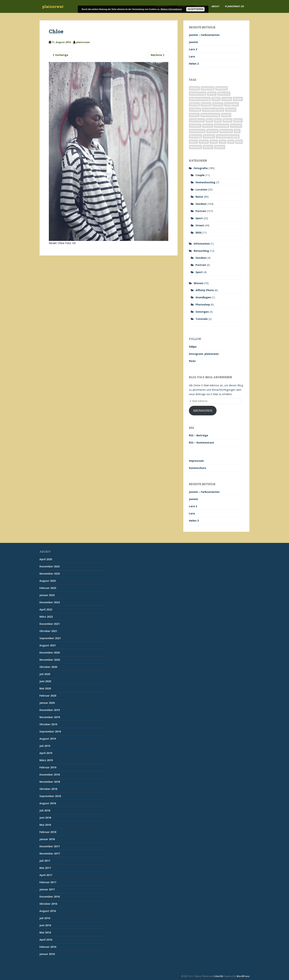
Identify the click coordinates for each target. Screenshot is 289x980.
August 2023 (48, 581)
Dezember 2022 (50, 602)
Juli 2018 (45, 810)
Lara (192, 56)
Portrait (201, 211)
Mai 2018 (45, 825)
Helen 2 (194, 64)
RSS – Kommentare (201, 443)
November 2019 (50, 717)
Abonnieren (203, 411)
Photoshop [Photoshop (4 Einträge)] (222, 126)
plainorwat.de (235, 6)
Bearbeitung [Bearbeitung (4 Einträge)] (198, 94)
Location (201, 189)
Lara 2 (193, 49)
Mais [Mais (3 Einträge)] (218, 120)
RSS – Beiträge (199, 435)
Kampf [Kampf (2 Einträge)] (226, 115)
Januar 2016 (47, 954)
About (216, 6)
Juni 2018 (45, 818)
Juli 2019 (45, 746)
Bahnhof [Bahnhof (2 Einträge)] (222, 88)
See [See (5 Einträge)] (237, 131)
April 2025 (46, 559)
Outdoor (201, 204)
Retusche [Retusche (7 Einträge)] (226, 131)
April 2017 (46, 875)
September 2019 (50, 731)
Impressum (196, 461)
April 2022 (46, 609)
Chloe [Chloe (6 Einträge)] (216, 99)
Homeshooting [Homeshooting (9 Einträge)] (210, 115)
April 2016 (46, 940)
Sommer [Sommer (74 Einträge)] (209, 136)
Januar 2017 (47, 889)
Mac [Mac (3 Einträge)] (209, 120)
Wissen (199, 283)
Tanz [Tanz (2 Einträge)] (214, 142)
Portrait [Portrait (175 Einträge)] (236, 126)
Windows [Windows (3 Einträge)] (195, 147)
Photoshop (203, 304)
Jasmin (193, 42)
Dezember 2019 (50, 710)
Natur (199, 197)
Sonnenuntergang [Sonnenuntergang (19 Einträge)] (228, 136)
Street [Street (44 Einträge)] (204, 142)
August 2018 (48, 803)
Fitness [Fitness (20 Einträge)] (218, 104)
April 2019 (46, 753)
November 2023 (50, 574)
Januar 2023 (47, 595)
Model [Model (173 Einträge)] (228, 120)
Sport (199, 218)
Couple (200, 175)
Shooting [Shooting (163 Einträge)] (195, 136)
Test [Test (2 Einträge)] (223, 142)
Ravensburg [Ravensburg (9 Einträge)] (197, 131)
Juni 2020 (45, 681)
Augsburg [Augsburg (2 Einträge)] (208, 88)
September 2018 (50, 796)
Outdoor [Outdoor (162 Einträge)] (195, 126)
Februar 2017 (48, 882)
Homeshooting (205, 182)
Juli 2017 (45, 861)
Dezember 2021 (50, 624)
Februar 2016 (48, 947)
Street (200, 225)
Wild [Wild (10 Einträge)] (239, 142)
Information (202, 244)
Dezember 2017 (50, 846)
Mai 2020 (45, 688)
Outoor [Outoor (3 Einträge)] (208, 126)
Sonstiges (202, 312)
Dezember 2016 (50, 897)
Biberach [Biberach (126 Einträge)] (224, 94)
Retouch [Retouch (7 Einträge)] (212, 131)
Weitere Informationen (171, 9)
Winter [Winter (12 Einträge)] (208, 147)
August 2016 (48, 911)
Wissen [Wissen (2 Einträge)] (220, 147)
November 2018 (50, 782)
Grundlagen (203, 297)
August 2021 (48, 645)
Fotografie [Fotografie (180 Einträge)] (232, 104)
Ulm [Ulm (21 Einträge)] (231, 142)
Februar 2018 (48, 832)
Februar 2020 (48, 696)
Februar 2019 (48, 767)
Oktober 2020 (48, 667)
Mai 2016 (45, 932)
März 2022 (46, 617)
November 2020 (50, 660)
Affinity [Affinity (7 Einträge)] (194, 88)
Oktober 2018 (48, 789)
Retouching (201, 251)
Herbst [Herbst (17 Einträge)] (194, 115)
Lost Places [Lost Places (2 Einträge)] (197, 120)
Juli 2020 (45, 674)
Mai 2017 (45, 868)
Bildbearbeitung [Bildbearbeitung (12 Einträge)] (200, 99)
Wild (198, 233)
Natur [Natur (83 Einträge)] (238, 120)
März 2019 (46, 760)
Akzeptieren (195, 9)
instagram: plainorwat (204, 354)
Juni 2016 (45, 925)
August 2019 (48, 739)
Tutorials (202, 319)
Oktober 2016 (48, 904)
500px (193, 347)
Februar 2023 (48, 588)
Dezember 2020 (50, 653)
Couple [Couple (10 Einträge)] (227, 99)
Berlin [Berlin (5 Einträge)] (212, 94)
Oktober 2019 (48, 724)
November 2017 (50, 853)
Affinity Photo (205, 290)
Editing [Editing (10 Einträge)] (194, 104)
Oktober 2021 (48, 631)
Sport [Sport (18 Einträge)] (193, 142)
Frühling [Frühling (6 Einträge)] (195, 110)
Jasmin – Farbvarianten (204, 35)
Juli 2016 (45, 918)
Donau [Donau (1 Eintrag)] (238, 99)
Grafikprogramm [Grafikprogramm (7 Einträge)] (213, 110)
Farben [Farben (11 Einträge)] (206, 104)
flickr (192, 361)
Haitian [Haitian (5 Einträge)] (231, 110)
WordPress (243, 976)
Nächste (158, 55)
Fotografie (201, 168)
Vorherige (60, 55)
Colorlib (218, 976)
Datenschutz (197, 468)
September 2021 (50, 638)
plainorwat (53, 6)
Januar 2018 (47, 839)
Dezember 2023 (50, 566)
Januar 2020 (47, 703)
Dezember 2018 (50, 775)
